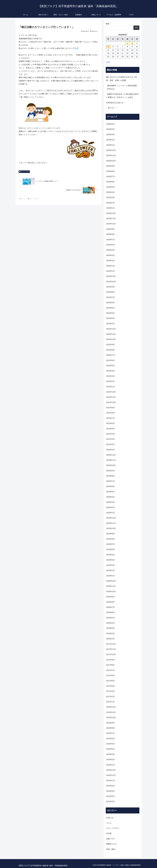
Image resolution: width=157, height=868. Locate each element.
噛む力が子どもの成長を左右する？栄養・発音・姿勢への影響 (121, 79)
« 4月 (108, 62)
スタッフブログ (24, 172)
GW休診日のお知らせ (115, 103)
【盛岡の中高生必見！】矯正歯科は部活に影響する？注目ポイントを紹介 (122, 96)
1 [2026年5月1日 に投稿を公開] (127, 43)
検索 (108, 24)
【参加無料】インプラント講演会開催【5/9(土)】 (121, 87)
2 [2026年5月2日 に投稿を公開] (132, 43)
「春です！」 (112, 108)
